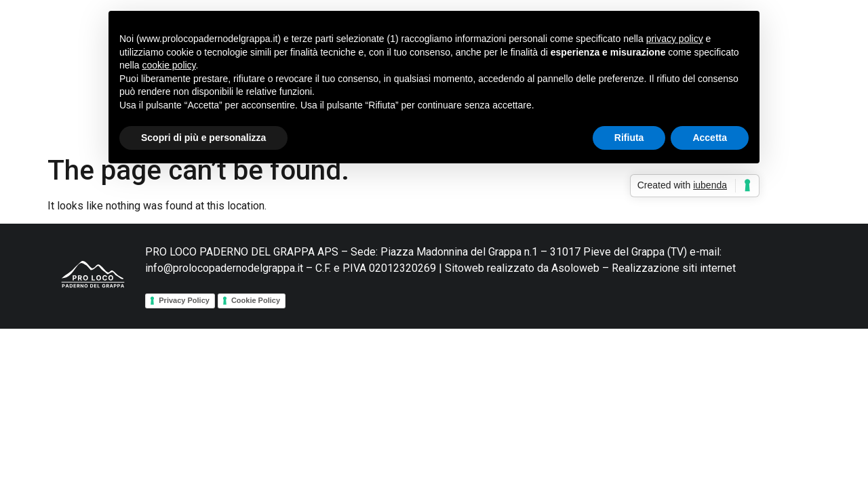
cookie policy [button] (169, 65)
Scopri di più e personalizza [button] (203, 138)
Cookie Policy (256, 300)
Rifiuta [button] (629, 138)
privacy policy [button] (675, 39)
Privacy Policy (184, 300)
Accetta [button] (710, 138)
